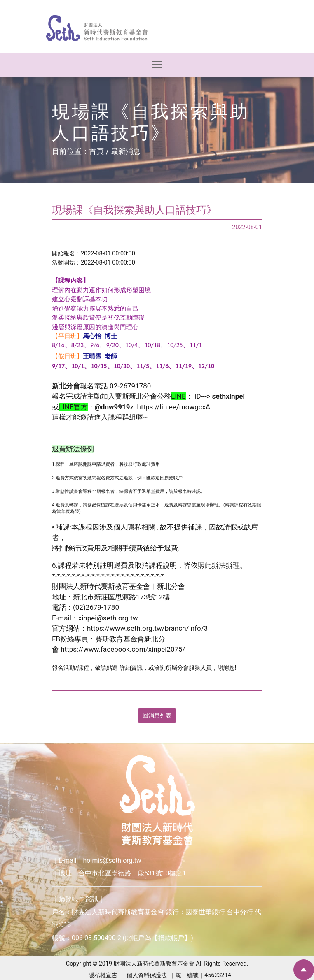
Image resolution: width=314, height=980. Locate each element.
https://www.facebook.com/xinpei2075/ (123, 649)
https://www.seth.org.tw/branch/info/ (145, 628)
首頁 (96, 151)
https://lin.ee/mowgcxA (174, 407)
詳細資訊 (131, 668)
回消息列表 (157, 716)
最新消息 (126, 151)
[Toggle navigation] (157, 65)
